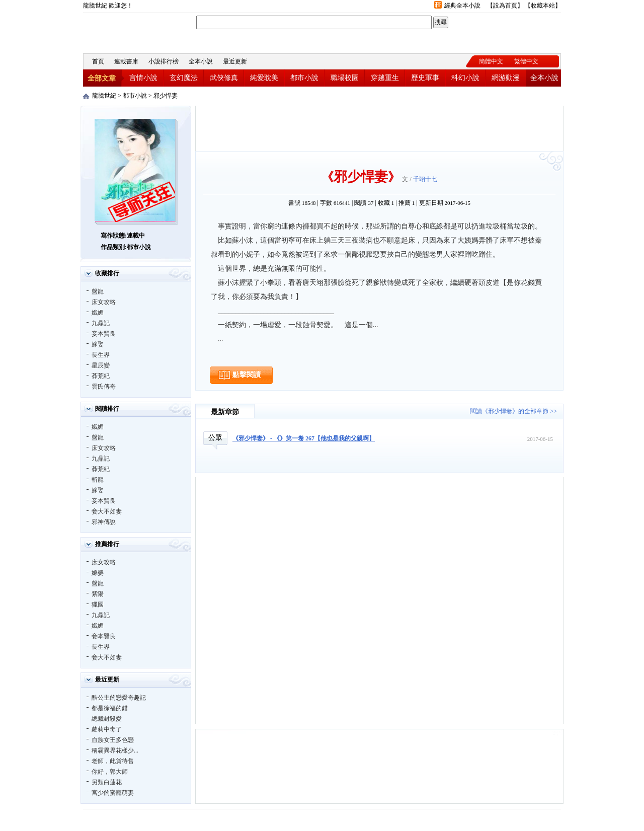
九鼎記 (101, 323)
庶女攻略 (104, 302)
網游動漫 (506, 78)
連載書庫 (126, 61)
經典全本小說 (462, 6)
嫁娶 (98, 344)
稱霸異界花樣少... (115, 750)
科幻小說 (465, 78)
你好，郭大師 (110, 772)
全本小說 (201, 61)
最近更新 (235, 61)
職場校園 (345, 78)
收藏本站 (543, 6)
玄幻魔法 (184, 78)
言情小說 (143, 78)
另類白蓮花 (107, 782)
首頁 (98, 61)
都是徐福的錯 (110, 708)
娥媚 (98, 313)
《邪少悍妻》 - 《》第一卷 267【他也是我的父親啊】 (304, 438)
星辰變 (101, 365)
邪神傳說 (104, 522)
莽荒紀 (101, 376)
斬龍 (98, 480)
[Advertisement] (379, 128)
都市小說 (304, 78)
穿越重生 (385, 78)
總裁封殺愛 (107, 719)
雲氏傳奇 (104, 387)
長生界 (101, 355)
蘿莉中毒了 (107, 729)
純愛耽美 (264, 78)
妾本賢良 (104, 334)
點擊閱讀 (247, 375)
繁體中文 (526, 61)
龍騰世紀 (138, 32)
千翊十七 (425, 179)
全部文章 (102, 78)
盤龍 (98, 291)
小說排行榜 (164, 61)
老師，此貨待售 (113, 761)
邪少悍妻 (166, 96)
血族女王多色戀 (113, 740)
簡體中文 (491, 61)
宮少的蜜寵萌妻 (113, 793)
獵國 (98, 605)
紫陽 (98, 594)
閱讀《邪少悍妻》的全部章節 (509, 411)
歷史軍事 (425, 78)
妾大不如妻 (107, 511)
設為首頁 (505, 6)
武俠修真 (224, 78)
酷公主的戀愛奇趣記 (119, 698)
